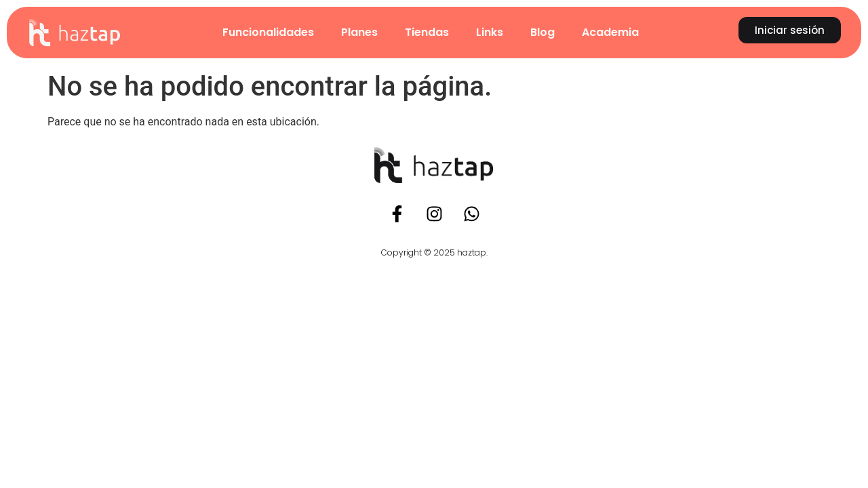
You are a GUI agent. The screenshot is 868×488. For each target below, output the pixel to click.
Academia (610, 32)
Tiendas (427, 32)
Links (490, 32)
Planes (359, 32)
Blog (542, 32)
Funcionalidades (268, 32)
